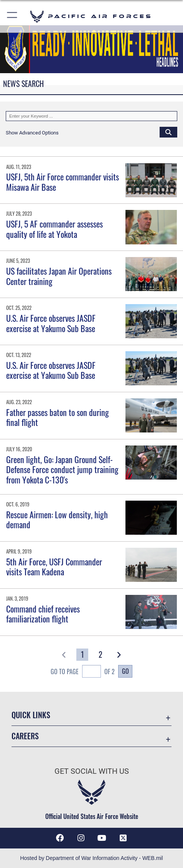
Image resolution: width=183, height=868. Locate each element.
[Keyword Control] (91, 116)
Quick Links (31, 715)
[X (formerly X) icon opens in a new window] (123, 838)
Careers (25, 736)
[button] (12, 16)
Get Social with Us (92, 771)
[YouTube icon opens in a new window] (102, 838)
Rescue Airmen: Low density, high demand (57, 519)
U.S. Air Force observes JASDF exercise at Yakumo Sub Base (51, 323)
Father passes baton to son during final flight (58, 417)
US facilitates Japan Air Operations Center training (59, 276)
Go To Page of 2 (83, 672)
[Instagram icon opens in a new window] (81, 838)
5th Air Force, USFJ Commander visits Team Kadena (54, 567)
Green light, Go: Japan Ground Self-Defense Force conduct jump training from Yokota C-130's (62, 469)
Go (125, 671)
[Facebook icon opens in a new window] (60, 838)
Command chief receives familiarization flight (43, 614)
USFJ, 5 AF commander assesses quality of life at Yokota (54, 229)
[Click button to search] (168, 132)
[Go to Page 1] (82, 655)
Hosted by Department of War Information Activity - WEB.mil (91, 858)
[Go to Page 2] (101, 655)
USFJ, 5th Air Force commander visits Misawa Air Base (63, 182)
